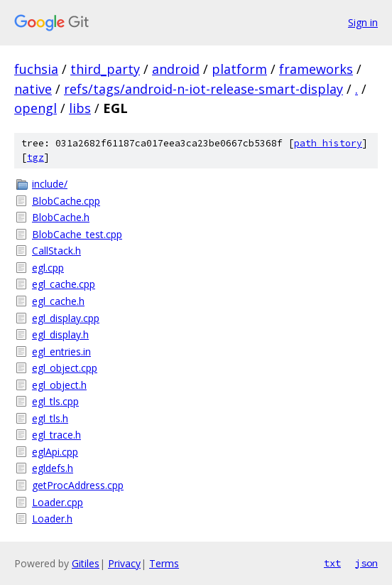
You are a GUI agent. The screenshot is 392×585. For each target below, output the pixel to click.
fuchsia (36, 69)
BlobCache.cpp (66, 201)
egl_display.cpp (66, 318)
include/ (50, 184)
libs (80, 108)
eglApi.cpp (55, 452)
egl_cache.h (58, 301)
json (366, 563)
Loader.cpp (58, 502)
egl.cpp (48, 268)
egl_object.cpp (65, 368)
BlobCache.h (61, 217)
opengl (36, 108)
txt (332, 563)
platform (239, 69)
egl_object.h (59, 385)
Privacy (124, 563)
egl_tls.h (50, 418)
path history (328, 143)
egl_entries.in (61, 351)
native (33, 89)
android (176, 69)
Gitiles (86, 563)
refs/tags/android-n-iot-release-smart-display (203, 89)
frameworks (316, 69)
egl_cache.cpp (64, 284)
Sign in (363, 22)
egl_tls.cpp (55, 401)
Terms (164, 563)
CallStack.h (56, 251)
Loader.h (52, 519)
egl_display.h (60, 334)
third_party (105, 69)
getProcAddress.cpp (78, 485)
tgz (36, 157)
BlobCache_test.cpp (77, 234)
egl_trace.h (56, 435)
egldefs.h (53, 468)
